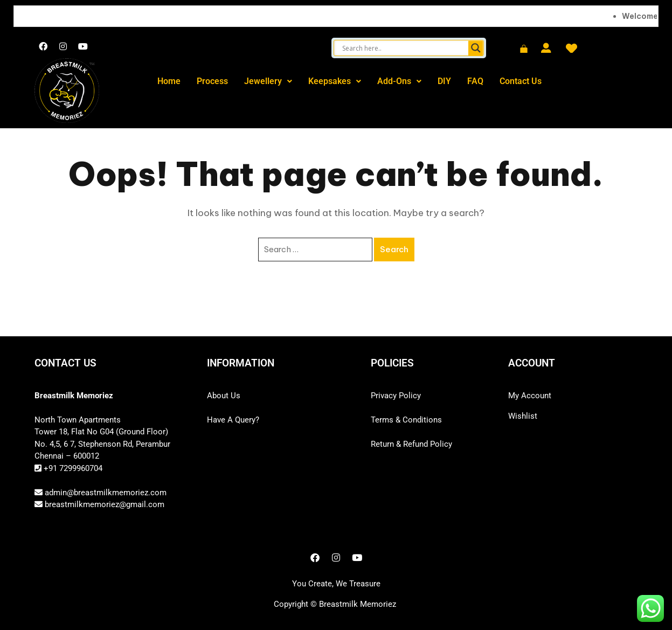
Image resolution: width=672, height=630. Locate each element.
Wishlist (523, 416)
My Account (530, 396)
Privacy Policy (396, 396)
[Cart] (524, 50)
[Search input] (404, 48)
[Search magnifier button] (476, 48)
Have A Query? (233, 420)
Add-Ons (399, 81)
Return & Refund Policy (411, 444)
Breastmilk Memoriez (358, 604)
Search (394, 249)
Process (212, 81)
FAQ (475, 81)
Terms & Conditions (406, 420)
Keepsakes (335, 81)
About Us (224, 396)
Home (169, 81)
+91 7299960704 (72, 468)
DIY (444, 81)
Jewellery (268, 81)
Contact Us (521, 81)
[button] (268, 81)
